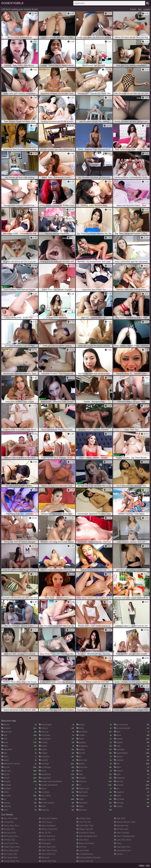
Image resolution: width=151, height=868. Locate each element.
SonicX (118, 854)
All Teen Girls (121, 829)
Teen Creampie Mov (124, 836)
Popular (133, 9)
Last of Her (83, 850)
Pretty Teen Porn (10, 826)
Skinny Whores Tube (125, 822)
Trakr (118, 843)
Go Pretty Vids (9, 854)
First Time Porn (47, 836)
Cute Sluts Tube (85, 826)
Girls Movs (83, 840)
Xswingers (45, 843)
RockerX (44, 858)
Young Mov (8, 822)
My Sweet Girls (9, 858)
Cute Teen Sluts (122, 840)
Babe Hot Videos (85, 843)
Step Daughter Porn (87, 836)
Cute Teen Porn (47, 847)
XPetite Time (83, 818)
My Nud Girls (8, 833)
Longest (147, 9)
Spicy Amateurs (47, 826)
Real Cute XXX (47, 840)
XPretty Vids (8, 840)
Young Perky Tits (10, 861)
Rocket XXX (8, 829)
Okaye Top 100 (85, 829)
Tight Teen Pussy (48, 850)
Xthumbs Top (121, 826)
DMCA (142, 865)
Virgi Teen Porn (122, 847)
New (140, 9)
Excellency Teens (86, 833)
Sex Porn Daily (9, 818)
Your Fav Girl (84, 822)
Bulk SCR (120, 818)
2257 (148, 865)
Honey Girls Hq (85, 861)
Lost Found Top (10, 843)
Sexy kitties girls (10, 850)
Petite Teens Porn (11, 847)
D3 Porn (81, 847)
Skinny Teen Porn (48, 829)
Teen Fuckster (122, 833)
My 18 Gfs (45, 833)
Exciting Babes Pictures (88, 858)
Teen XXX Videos (48, 818)
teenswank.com (122, 850)
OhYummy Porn (10, 836)
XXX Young (45, 822)
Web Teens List (47, 854)
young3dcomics (85, 854)
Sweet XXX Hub (47, 861)
